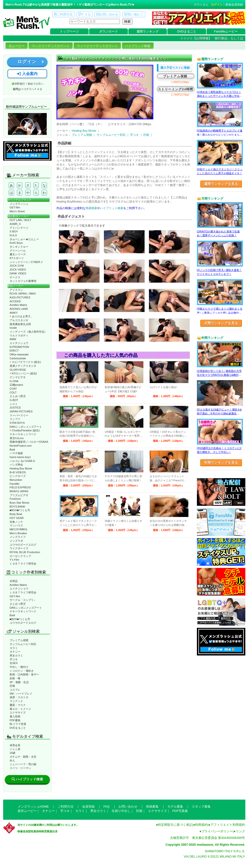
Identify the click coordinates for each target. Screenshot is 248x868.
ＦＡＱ (84, 14)
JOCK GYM (17, 266)
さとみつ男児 (18, 396)
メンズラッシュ (19, 204)
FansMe (15, 484)
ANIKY (14, 313)
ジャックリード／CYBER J (26, 262)
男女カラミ (16, 655)
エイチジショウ (19, 343)
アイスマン (16, 290)
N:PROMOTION (19, 347)
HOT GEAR (17, 518)
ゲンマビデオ (18, 377)
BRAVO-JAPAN (19, 491)
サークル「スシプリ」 (23, 600)
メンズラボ (16, 541)
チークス (15, 277)
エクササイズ (18, 712)
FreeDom (15, 499)
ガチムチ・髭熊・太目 (23, 757)
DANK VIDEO (18, 273)
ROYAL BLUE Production (25, 552)
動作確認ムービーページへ (27, 124)
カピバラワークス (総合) (25, 362)
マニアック (16, 701)
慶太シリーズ (18, 254)
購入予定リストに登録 (175, 68)
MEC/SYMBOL (19, 529)
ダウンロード (108, 31)
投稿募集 (152, 807)
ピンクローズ (18, 476)
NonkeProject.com (21, 446)
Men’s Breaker (18, 533)
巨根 (12, 686)
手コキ (14, 659)
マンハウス (16, 525)
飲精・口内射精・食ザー (24, 674)
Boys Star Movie (19, 503)
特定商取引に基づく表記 (175, 825)
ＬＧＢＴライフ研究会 (23, 564)
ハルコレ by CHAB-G (23, 461)
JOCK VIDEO (18, 270)
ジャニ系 (15, 749)
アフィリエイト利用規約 (228, 825)
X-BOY (14, 231)
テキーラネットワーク (23, 434)
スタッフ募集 (201, 807)
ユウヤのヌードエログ (23, 545)
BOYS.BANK (18, 507)
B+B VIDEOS (18, 472)
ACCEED (15, 301)
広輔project (16, 385)
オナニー (15, 652)
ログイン (217, 5)
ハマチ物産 (16, 453)
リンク (240, 831)
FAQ (107, 807)
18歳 (12, 753)
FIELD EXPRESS (20, 487)
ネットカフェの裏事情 (23, 281)
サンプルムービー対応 (23, 644)
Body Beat (16, 514)
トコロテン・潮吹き (22, 671)
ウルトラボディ (19, 336)
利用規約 (201, 825)
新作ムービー (27, 811)
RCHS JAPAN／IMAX (23, 294)
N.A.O (13, 235)
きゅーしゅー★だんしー (24, 239)
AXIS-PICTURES (20, 297)
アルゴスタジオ (19, 320)
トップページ (69, 31)
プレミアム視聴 (19, 640)
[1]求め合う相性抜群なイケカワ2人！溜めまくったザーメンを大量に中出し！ (219, 96)
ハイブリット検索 (112, 208)
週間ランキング (148, 31)
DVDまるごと (187, 31)
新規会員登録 (234, 5)
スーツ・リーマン (20, 768)
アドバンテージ (19, 228)
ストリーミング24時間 (176, 89)
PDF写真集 (180, 811)
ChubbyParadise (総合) (25, 430)
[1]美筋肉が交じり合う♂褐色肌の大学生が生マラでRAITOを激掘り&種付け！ (219, 375)
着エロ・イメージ (20, 709)
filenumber (16, 480)
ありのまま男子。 (21, 316)
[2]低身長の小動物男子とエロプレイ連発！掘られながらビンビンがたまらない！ (220, 135)
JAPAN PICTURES (21, 411)
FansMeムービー (226, 31)
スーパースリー (19, 415)
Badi (12, 450)
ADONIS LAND (19, 309)
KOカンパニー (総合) (23, 373)
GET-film (15, 207)
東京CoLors (17, 438)
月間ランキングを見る (221, 323)
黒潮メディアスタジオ (23, 366)
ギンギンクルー (19, 247)
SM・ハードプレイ (21, 694)
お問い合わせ (107, 14)
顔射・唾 (15, 678)
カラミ (14, 648)
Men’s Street (17, 211)
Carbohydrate (18, 358)
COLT (13, 393)
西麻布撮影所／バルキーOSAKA (29, 442)
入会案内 (27, 74)
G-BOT (14, 400)
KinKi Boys (16, 243)
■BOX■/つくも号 (20, 510)
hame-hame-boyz (20, 457)
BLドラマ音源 (18, 724)
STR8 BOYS (17, 423)
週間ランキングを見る (221, 184)
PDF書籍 (15, 720)
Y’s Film (15, 560)
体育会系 (15, 745)
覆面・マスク (18, 705)
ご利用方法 (63, 14)
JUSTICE (15, 408)
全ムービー (17, 46)
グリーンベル (18, 251)
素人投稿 (15, 716)
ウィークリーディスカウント (97, 46)
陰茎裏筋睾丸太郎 (20, 324)
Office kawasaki (19, 354)
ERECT (14, 351)
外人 (12, 761)
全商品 (14, 581)
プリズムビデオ (19, 495)
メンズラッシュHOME (33, 807)
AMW (13, 339)
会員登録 (88, 807)
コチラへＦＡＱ (33, 89)
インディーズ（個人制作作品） (28, 332)
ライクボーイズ (19, 548)
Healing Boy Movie (21, 468)
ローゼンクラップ (20, 556)
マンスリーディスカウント (51, 46)
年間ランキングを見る (221, 463)
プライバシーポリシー (217, 831)
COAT (13, 389)
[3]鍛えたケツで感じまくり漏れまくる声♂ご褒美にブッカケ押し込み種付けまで (220, 313)
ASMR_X (15, 224)
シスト (14, 404)
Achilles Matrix (18, 305)
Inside (13, 328)
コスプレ (15, 690)
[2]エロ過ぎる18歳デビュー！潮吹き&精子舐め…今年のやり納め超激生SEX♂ (219, 414)
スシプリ (15, 419)
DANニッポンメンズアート (26, 427)
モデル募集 (175, 807)
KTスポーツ (17, 258)
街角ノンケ (16, 522)
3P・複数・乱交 (19, 682)
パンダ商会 (16, 465)
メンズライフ (18, 537)
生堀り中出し (121, 811)
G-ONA (14, 381)
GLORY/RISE (18, 370)
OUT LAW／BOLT (21, 220)
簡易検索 (91, 208)
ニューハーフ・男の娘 (23, 764)
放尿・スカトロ (19, 697)
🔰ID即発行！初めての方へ (27, 84)
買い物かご (134, 14)
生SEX (14, 663)
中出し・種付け (19, 667)
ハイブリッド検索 (138, 46)
